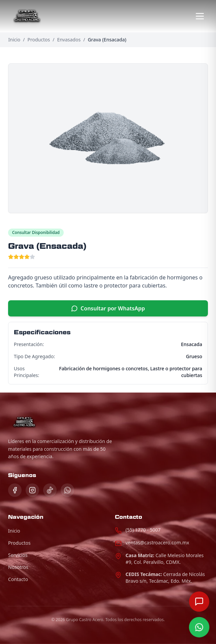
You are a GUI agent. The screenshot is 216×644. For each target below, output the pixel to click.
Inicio (14, 40)
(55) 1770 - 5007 (143, 530)
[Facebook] (15, 490)
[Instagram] (32, 490)
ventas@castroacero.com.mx (158, 543)
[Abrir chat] (199, 602)
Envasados (69, 40)
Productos (39, 40)
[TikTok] (50, 490)
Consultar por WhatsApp (108, 308)
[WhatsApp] (67, 490)
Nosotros (18, 567)
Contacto (18, 579)
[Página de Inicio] (27, 16)
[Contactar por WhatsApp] (199, 627)
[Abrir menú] (200, 16)
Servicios (18, 555)
